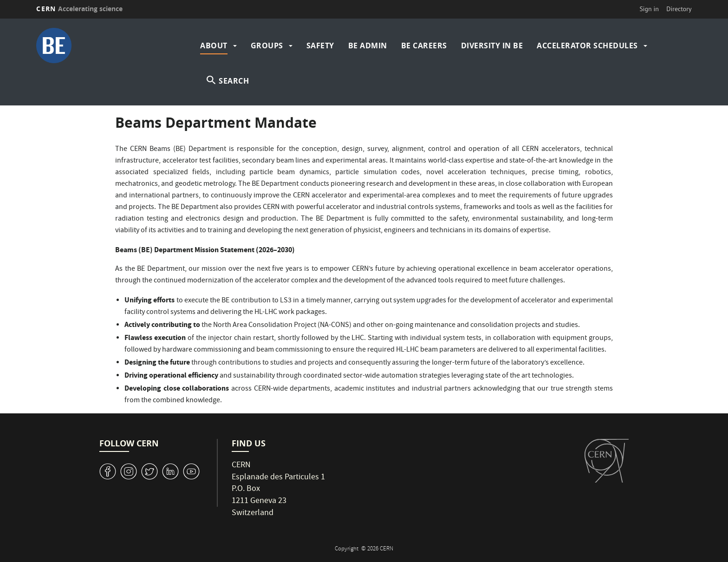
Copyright (347, 549)
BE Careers (424, 46)
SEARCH (234, 81)
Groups (267, 46)
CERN (79, 9)
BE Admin (368, 46)
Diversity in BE (492, 46)
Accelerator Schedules (587, 46)
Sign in (649, 9)
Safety (320, 46)
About (214, 46)
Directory (679, 9)
